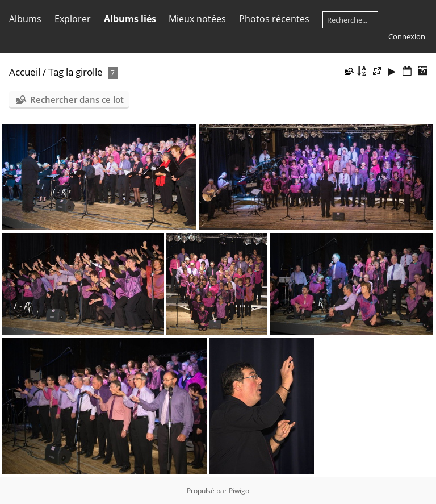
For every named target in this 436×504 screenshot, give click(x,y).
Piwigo (239, 491)
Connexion (407, 36)
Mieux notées (197, 19)
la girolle (84, 72)
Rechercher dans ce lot (77, 99)
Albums (25, 19)
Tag (56, 72)
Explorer (73, 19)
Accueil (25, 72)
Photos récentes (274, 19)
